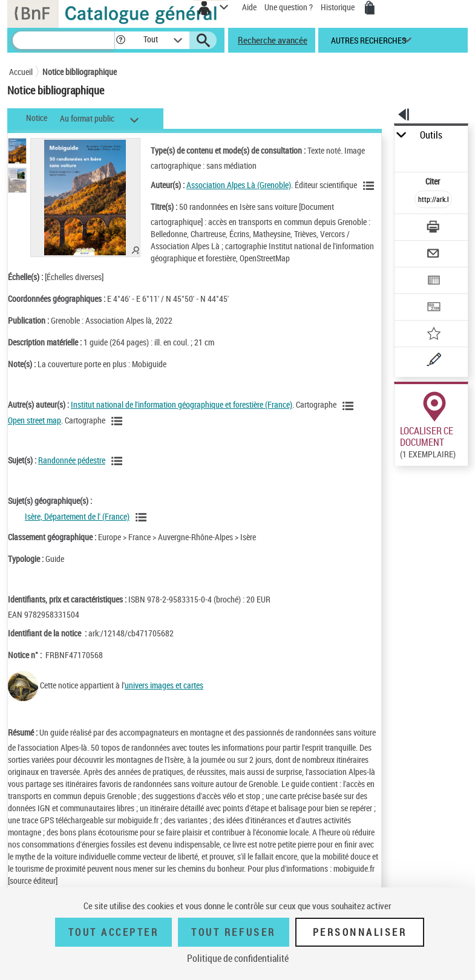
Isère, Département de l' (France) (77, 516)
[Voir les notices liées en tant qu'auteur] (370, 186)
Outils (431, 135)
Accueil (21, 72)
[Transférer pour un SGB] (433, 308)
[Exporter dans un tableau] (433, 282)
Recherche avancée (273, 40)
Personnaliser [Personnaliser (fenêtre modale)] (360, 932)
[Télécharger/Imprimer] (433, 228)
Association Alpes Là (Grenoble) (239, 185)
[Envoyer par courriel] (433, 255)
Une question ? (289, 7)
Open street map (34, 420)
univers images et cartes (164, 685)
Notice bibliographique (80, 72)
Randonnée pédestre (72, 460)
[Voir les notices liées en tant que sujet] (119, 461)
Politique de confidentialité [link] (238, 958)
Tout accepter (114, 932)
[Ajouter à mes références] (433, 335)
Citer (434, 181)
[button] (121, 40)
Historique (339, 7)
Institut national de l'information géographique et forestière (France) (182, 404)
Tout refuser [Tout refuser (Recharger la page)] (233, 932)
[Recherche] (64, 40)
